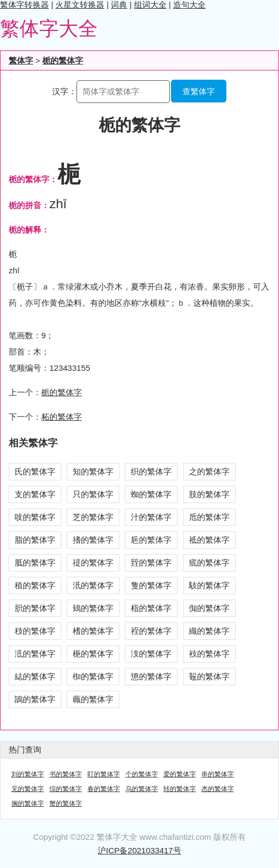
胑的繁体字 (35, 608)
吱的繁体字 (35, 517)
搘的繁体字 (93, 540)
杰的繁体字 (218, 789)
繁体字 (21, 60)
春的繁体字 (104, 789)
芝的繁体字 (93, 517)
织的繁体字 (151, 471)
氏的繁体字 (35, 471)
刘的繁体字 (28, 774)
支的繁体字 (35, 494)
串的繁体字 (218, 774)
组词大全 (150, 5)
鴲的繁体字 (35, 699)
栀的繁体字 (63, 60)
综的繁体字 (66, 789)
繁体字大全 (49, 28)
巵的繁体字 (151, 540)
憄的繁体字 (151, 676)
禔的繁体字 (93, 562)
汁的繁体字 (151, 517)
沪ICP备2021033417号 (139, 850)
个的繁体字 (142, 774)
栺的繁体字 (151, 608)
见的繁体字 (28, 789)
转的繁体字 (180, 789)
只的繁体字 (93, 494)
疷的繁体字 (209, 562)
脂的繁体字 (35, 540)
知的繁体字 (93, 471)
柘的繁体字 (62, 417)
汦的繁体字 (93, 585)
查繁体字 (199, 91)
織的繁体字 (209, 631)
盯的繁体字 (104, 774)
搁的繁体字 (28, 803)
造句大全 (189, 5)
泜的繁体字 (35, 654)
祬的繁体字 (151, 631)
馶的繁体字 (209, 585)
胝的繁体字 (35, 562)
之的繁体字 (209, 471)
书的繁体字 (66, 774)
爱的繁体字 (180, 774)
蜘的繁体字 (151, 494)
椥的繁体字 (93, 676)
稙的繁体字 (35, 585)
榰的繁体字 (93, 631)
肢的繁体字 (209, 494)
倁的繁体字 (209, 608)
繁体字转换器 (24, 5)
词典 (119, 5)
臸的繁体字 (151, 562)
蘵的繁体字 (93, 699)
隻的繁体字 (151, 585)
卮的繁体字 (209, 517)
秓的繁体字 (35, 631)
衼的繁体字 (209, 654)
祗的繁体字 (209, 540)
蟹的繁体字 (66, 803)
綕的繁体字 (35, 676)
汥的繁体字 (151, 654)
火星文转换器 (80, 5)
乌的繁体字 (142, 789)
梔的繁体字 (93, 654)
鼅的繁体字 (209, 676)
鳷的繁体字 (93, 608)
